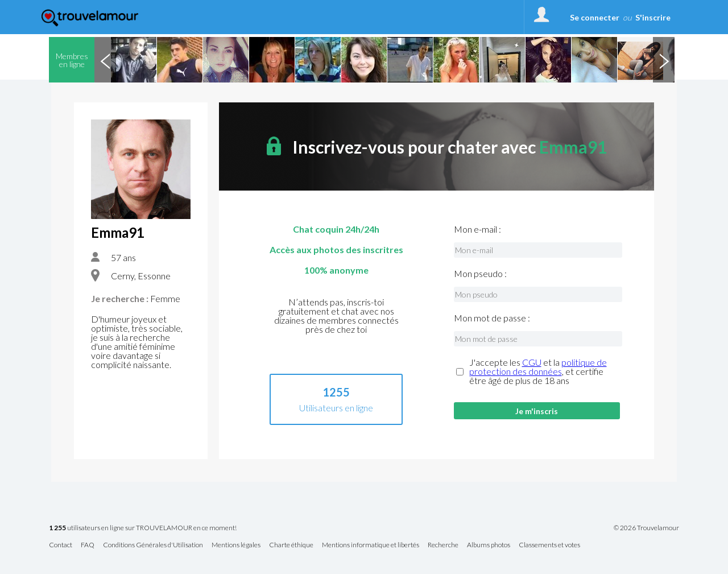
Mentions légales (236, 545)
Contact (61, 545)
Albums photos (489, 545)
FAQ (88, 545)
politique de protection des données (538, 367)
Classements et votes (549, 545)
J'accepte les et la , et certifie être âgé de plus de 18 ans (538, 371)
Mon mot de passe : (492, 318)
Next (664, 60)
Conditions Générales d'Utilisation (153, 545)
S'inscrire (653, 17)
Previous (105, 60)
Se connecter (595, 17)
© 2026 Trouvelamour (646, 528)
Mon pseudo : (480, 274)
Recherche (443, 545)
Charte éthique (291, 545)
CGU (532, 362)
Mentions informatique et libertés (371, 545)
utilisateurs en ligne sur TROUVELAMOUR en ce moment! (143, 528)
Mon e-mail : (477, 229)
